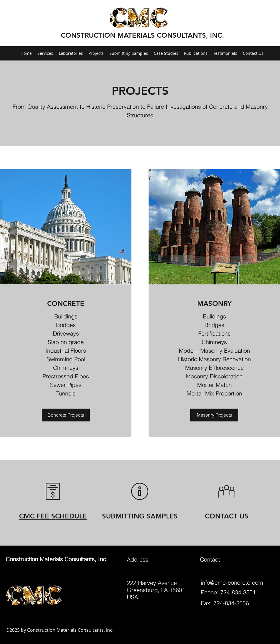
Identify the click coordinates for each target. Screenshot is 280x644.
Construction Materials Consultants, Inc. (57, 559)
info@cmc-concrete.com (232, 583)
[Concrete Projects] (66, 415)
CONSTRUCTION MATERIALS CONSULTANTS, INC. (142, 35)
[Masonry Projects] (214, 415)
